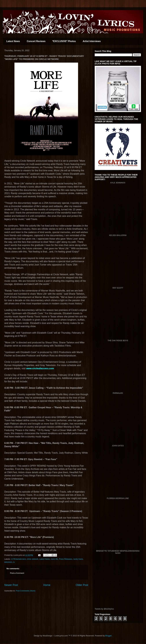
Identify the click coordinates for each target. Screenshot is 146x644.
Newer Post (11, 585)
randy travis (78, 559)
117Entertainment (18, 559)
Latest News (13, 41)
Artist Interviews (92, 41)
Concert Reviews (36, 41)
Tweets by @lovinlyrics (104, 609)
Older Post (82, 585)
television (8, 562)
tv (14, 562)
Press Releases (66, 559)
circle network (32, 559)
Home (47, 585)
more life (54, 559)
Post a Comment (17, 573)
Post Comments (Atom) (26, 591)
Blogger (108, 636)
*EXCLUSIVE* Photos (64, 41)
